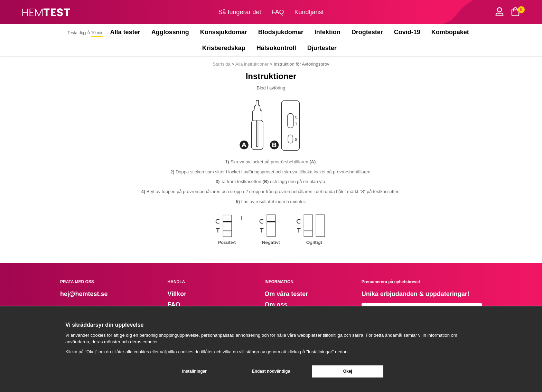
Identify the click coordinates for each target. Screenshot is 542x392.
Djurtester (324, 48)
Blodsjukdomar (281, 32)
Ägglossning (170, 32)
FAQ (278, 12)
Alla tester (125, 32)
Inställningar (194, 371)
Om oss (276, 305)
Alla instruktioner (252, 64)
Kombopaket (450, 32)
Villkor (177, 294)
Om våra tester (286, 294)
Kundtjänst (309, 12)
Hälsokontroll (276, 48)
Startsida (222, 64)
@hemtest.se (88, 294)
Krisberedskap (224, 48)
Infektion (328, 32)
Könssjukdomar (224, 32)
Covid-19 (407, 32)
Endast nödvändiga (271, 371)
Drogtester (367, 32)
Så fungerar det (240, 12)
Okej (348, 371)
